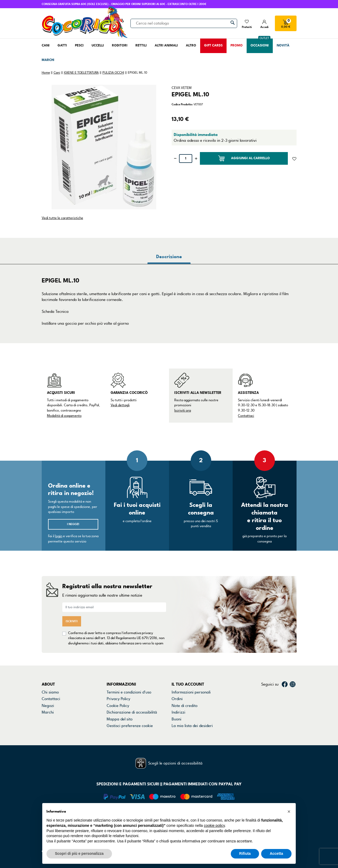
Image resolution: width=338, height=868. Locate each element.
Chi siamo (50, 692)
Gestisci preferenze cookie (130, 726)
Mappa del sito (120, 719)
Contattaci (246, 416)
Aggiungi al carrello (244, 158)
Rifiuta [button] (245, 853)
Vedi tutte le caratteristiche (62, 218)
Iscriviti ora (183, 411)
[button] (289, 812)
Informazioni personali (191, 692)
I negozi (73, 524)
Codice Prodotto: (182, 104)
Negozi (48, 706)
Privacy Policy (118, 699)
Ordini (177, 699)
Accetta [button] (276, 853)
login (59, 536)
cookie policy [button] (214, 825)
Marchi (48, 712)
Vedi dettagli (120, 405)
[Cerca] (184, 23)
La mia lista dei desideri (192, 726)
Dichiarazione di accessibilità (132, 712)
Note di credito (185, 706)
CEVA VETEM (182, 88)
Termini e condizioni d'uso (129, 692)
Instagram (293, 684)
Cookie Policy (118, 706)
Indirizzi (179, 712)
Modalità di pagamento (64, 416)
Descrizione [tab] (169, 257)
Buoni (177, 719)
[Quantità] (186, 159)
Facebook (285, 684)
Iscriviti (72, 621)
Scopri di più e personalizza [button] (79, 853)
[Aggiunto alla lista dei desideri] (294, 158)
